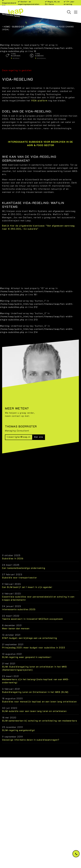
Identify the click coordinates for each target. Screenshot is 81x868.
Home (7, 27)
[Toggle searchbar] (69, 12)
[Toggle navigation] (76, 12)
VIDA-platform (39, 101)
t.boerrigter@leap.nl (19, 437)
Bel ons (39, 437)
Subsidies (18, 27)
